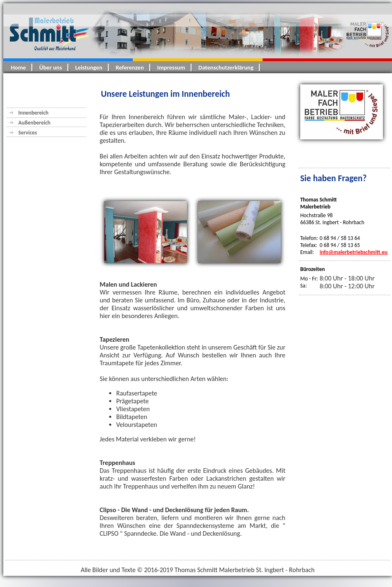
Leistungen (89, 67)
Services (27, 133)
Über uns (51, 67)
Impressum (171, 67)
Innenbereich (33, 113)
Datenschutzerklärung (226, 67)
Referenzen (130, 67)
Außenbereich (37, 123)
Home (18, 67)
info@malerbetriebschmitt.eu (354, 252)
